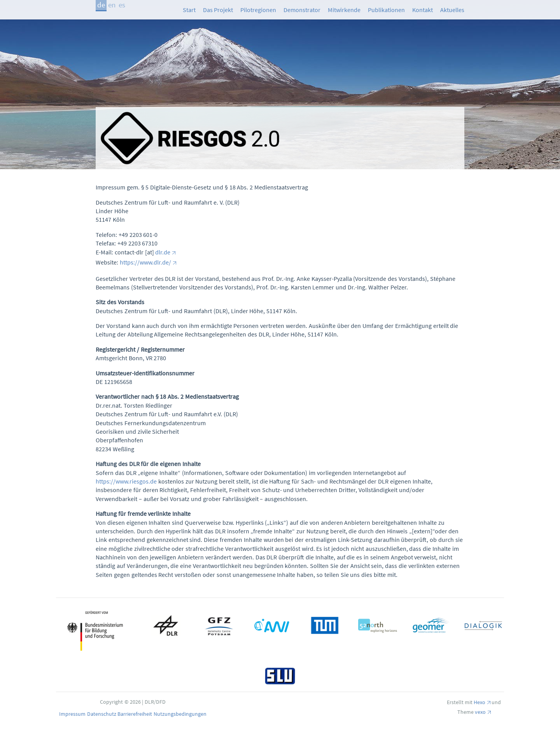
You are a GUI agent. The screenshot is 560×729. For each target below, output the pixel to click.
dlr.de (163, 252)
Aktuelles (452, 10)
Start (189, 10)
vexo (480, 712)
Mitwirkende (344, 10)
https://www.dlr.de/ (145, 262)
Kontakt (423, 10)
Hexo (479, 702)
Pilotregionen (258, 10)
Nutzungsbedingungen (180, 714)
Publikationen (386, 10)
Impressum (73, 714)
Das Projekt (218, 10)
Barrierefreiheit (136, 714)
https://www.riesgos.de (126, 481)
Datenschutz (102, 714)
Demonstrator (302, 10)
